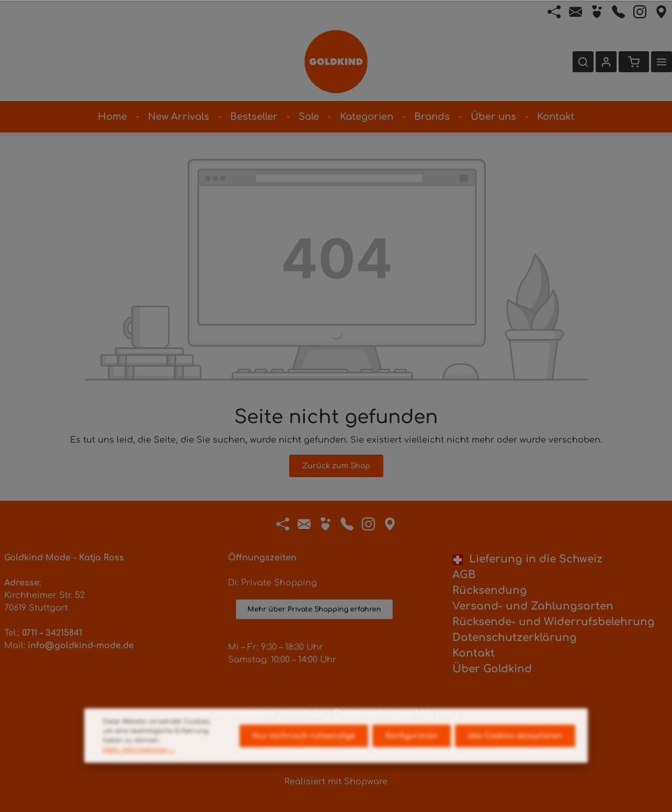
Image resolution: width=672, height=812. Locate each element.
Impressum (244, 714)
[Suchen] (583, 62)
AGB (464, 575)
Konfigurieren (412, 751)
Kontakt (474, 653)
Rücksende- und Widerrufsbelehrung (554, 622)
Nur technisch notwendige (304, 751)
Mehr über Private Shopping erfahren (314, 619)
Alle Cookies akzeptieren (515, 751)
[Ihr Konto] (606, 62)
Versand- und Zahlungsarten (533, 606)
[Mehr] (662, 62)
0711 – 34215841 (52, 633)
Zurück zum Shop (336, 466)
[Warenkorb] (634, 62)
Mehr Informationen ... (139, 764)
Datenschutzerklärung (515, 638)
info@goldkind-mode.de (81, 646)
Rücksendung (490, 590)
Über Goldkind (492, 669)
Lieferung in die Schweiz (527, 559)
